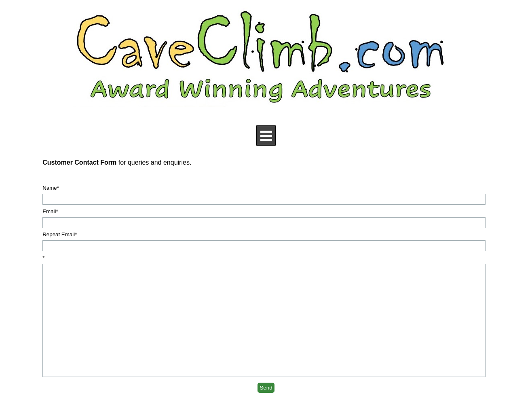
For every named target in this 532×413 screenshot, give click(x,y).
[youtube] (90, 406)
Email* (50, 211)
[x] (102, 406)
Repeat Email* (60, 234)
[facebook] (78, 406)
